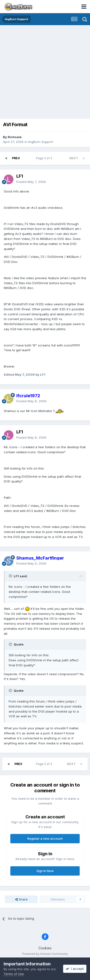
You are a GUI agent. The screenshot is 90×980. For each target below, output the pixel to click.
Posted (31, 182)
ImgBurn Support (41, 142)
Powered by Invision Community (45, 954)
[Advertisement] (45, 72)
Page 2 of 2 (45, 158)
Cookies (45, 948)
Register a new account (45, 838)
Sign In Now (45, 871)
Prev (16, 158)
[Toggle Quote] (11, 576)
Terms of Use (14, 974)
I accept (75, 969)
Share (21, 899)
